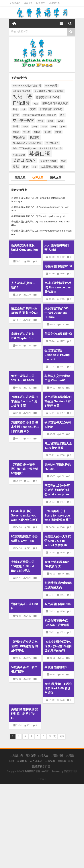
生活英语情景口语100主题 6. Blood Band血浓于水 (23, 566)
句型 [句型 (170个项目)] (36, 104)
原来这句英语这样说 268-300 (58, 467)
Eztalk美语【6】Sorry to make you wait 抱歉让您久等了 (25, 515)
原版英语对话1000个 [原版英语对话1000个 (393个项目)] (48, 97)
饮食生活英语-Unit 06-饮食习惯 (56, 564)
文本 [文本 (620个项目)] (33, 109)
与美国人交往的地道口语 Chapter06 (58, 378)
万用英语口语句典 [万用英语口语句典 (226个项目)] (22, 91)
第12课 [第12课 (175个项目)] (37, 132)
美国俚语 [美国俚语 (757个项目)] (19, 137)
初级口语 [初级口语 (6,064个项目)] (22, 97)
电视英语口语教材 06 (58, 266)
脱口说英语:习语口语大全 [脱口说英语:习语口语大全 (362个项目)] (27, 143)
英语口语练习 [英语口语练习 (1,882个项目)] (24, 160)
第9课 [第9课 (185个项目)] (63, 127)
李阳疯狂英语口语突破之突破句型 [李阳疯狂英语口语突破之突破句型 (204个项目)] (39, 115)
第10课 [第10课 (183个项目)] (16, 132)
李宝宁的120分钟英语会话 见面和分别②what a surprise (57, 490)
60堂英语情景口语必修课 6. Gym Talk (24, 539)
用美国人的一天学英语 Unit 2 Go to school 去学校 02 (58, 541)
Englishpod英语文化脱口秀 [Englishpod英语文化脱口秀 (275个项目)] (27, 86)
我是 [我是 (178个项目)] (24, 109)
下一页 (52, 736)
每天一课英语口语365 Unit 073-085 (23, 378)
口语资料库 (54, 3)
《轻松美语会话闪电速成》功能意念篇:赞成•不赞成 (25, 646)
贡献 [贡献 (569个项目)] (16, 166)
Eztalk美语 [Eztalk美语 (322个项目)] (51, 86)
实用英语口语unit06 (57, 604)
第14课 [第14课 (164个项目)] (58, 132)
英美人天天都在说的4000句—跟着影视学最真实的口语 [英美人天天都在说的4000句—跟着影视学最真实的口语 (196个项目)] (37, 148)
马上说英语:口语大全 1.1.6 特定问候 (58, 446)
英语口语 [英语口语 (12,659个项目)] (40, 154)
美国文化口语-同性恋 (58, 334)
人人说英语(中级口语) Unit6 (57, 247)
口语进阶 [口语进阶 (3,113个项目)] (21, 103)
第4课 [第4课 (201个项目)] (16, 127)
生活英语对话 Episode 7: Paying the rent (57, 355)
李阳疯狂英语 (65, 761)
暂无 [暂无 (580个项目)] (16, 115)
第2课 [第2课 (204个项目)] (50, 121)
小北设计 (42, 779)
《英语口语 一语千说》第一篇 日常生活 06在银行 (25, 469)
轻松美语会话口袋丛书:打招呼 (24, 669)
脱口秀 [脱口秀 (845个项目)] (34, 137)
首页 (14, 24)
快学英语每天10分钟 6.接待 (58, 425)
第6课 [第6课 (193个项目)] (35, 127)
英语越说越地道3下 (57, 667)
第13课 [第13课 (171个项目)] (48, 132)
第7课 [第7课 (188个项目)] (44, 127)
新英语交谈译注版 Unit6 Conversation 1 (25, 250)
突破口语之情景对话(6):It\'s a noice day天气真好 (58, 287)
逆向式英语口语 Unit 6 (25, 606)
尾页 (62, 736)
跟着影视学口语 (41, 766)
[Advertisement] (42, 826)
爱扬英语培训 (71, 771)
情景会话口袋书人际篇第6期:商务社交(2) (24, 311)
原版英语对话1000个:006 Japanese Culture (56, 313)
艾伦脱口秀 (15, 3)
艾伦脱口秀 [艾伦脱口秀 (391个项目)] (52, 143)
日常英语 (28, 3)
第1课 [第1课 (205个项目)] (41, 121)
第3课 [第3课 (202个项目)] (60, 121)
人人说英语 (36, 761)
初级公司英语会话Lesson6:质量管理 (57, 623)
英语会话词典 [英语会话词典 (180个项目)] (19, 155)
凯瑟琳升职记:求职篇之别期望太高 (58, 585)
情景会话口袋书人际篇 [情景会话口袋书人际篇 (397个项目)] (55, 103)
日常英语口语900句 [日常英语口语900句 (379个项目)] (51, 109)
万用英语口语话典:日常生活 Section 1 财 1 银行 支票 (25, 401)
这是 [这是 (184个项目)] (34, 167)
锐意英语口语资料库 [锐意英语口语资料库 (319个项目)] (52, 167)
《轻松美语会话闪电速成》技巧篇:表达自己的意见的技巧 (58, 646)
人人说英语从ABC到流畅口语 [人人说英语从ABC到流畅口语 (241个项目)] (49, 91)
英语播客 (22, 761)
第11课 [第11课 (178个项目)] (26, 132)
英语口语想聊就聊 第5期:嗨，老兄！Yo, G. (25, 714)
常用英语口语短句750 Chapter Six (23, 336)
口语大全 (41, 3)
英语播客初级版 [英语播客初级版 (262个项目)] (48, 161)
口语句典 (50, 761)
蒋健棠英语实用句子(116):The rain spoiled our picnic (39, 216)
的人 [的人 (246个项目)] (62, 115)
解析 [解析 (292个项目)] (63, 161)
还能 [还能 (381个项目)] (26, 167)
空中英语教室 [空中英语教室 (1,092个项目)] (23, 121)
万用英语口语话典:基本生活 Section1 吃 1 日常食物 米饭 (25, 427)
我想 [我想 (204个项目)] (15, 109)
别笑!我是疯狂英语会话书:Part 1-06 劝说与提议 (58, 688)
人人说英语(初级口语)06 (23, 285)
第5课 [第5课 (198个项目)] (25, 127)
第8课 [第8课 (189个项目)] (54, 127)
